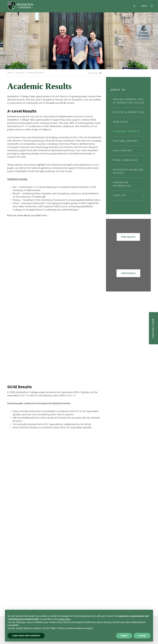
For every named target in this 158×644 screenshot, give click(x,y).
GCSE (63, 103)
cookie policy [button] (64, 619)
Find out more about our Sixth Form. (27, 215)
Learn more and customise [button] (26, 635)
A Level (50, 103)
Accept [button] (142, 635)
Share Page (93, 73)
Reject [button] (124, 635)
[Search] (134, 6)
